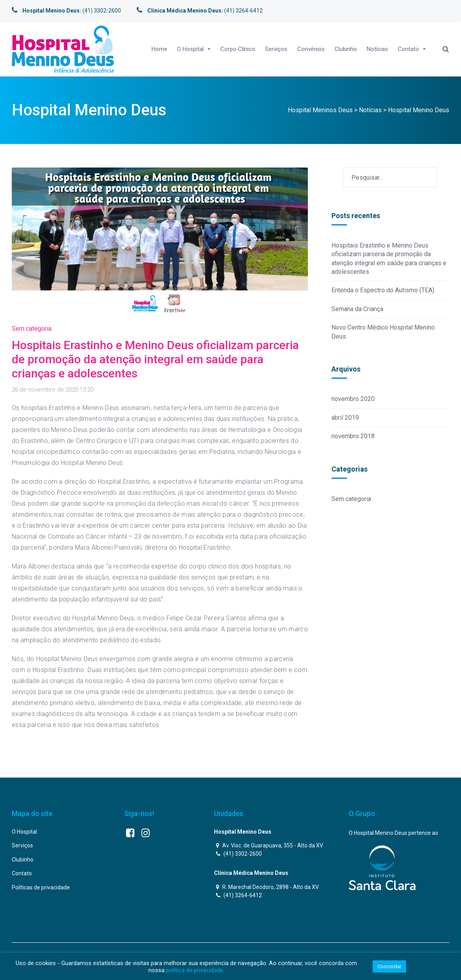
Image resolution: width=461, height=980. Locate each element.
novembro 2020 (353, 399)
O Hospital (190, 49)
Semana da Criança (357, 309)
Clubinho (346, 49)
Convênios (311, 49)
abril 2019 (345, 418)
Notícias (377, 49)
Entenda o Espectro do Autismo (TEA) (383, 290)
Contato (408, 49)
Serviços (276, 49)
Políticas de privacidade (41, 887)
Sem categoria (32, 329)
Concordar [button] (389, 966)
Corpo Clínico (238, 49)
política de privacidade (195, 970)
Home (159, 49)
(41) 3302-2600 (66, 11)
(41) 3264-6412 (200, 11)
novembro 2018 (353, 436)
